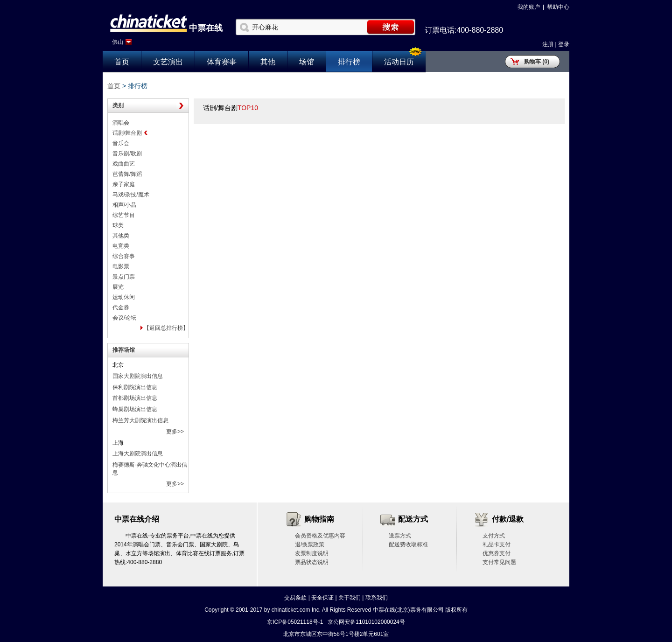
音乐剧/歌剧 (127, 154)
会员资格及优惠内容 (320, 536)
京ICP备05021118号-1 (295, 622)
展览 (118, 287)
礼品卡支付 (497, 544)
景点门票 (124, 277)
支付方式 (494, 536)
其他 (268, 62)
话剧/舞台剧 (127, 133)
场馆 (307, 62)
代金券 (121, 307)
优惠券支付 (497, 553)
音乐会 (121, 143)
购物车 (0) (537, 62)
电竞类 (121, 246)
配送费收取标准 (408, 544)
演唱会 (121, 123)
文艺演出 (168, 62)
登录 (564, 44)
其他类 (121, 236)
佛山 (118, 42)
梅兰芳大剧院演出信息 (140, 420)
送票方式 (400, 536)
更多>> (175, 432)
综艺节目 (124, 215)
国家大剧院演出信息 (138, 376)
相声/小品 (124, 205)
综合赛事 (124, 256)
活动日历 (399, 62)
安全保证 (322, 598)
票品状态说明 (312, 562)
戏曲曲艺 (124, 164)
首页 (122, 62)
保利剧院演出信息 (135, 387)
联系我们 (377, 598)
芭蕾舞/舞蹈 (127, 174)
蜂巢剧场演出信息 (135, 409)
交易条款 (295, 598)
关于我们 (350, 598)
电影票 (121, 266)
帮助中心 (558, 7)
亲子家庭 (124, 184)
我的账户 (529, 7)
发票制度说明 (312, 553)
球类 (118, 225)
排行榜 (349, 62)
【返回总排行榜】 (166, 328)
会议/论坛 (124, 318)
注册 (548, 44)
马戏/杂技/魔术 (131, 195)
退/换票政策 (310, 544)
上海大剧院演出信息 (138, 454)
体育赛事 (222, 62)
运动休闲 (124, 297)
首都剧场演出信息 (135, 398)
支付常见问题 (499, 562)
